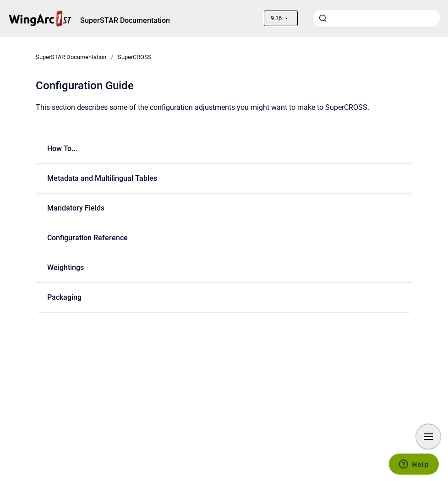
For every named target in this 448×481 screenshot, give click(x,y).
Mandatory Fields (76, 208)
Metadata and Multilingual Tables (102, 178)
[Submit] (323, 18)
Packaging (64, 297)
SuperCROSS (135, 57)
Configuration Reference (87, 238)
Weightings (66, 268)
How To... (62, 149)
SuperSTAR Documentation (125, 20)
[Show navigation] (428, 437)
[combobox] (377, 18)
